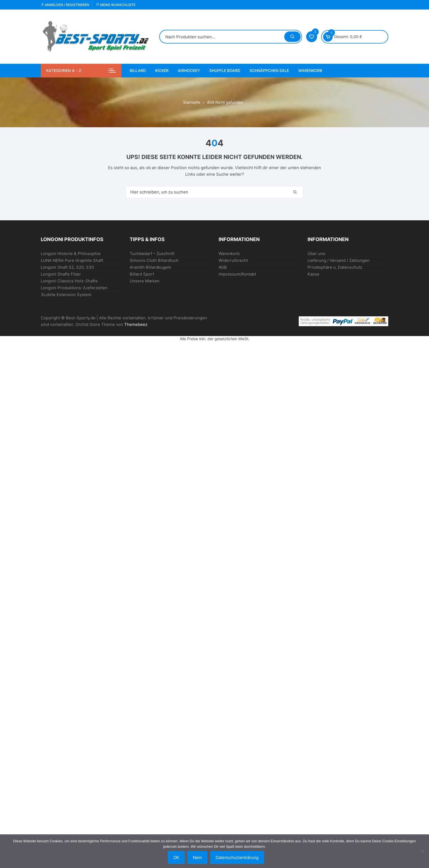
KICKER (162, 70)
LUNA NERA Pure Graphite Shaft (72, 260)
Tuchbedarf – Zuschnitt (152, 254)
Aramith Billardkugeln (150, 267)
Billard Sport (142, 274)
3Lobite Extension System (66, 295)
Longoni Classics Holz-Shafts (69, 281)
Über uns (316, 254)
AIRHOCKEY (189, 70)
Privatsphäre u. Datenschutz (335, 267)
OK (176, 857)
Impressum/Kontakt (237, 274)
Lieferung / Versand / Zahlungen (339, 260)
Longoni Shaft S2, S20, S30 (67, 267)
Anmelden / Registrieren (65, 5)
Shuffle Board (225, 70)
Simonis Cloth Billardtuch (154, 260)
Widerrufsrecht (233, 260)
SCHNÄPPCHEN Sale (269, 70)
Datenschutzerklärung (237, 857)
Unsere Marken (145, 281)
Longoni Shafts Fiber (61, 274)
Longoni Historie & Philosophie (71, 254)
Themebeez (136, 324)
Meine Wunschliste (116, 5)
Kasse (313, 274)
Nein (197, 857)
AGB (223, 267)
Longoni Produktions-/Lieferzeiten (74, 288)
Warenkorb (310, 70)
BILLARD (138, 70)
